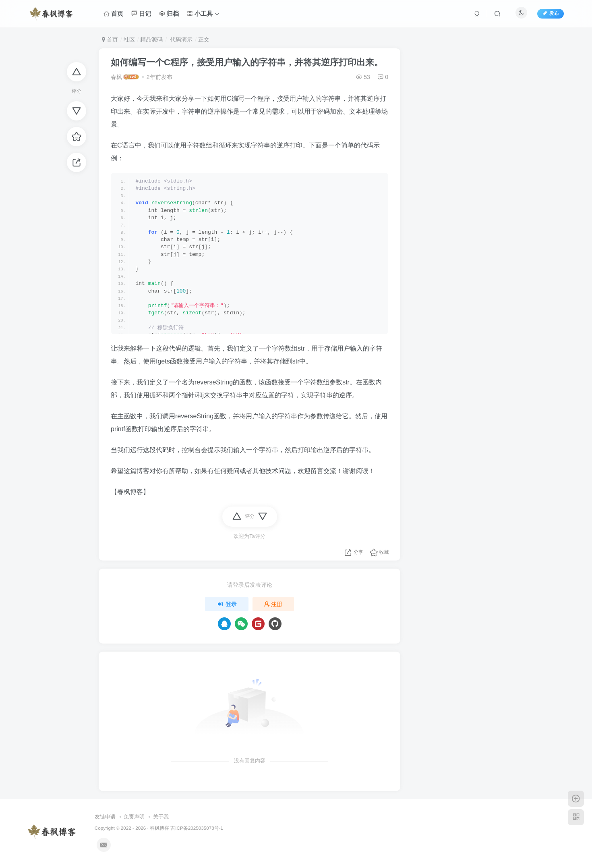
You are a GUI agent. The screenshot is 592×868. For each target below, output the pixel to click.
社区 (129, 39)
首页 (110, 39)
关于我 (161, 817)
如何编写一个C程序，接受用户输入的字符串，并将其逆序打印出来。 (247, 62)
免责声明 (134, 817)
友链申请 (105, 817)
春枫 (116, 77)
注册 (273, 604)
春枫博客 (159, 828)
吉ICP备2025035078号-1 (197, 828)
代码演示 (180, 39)
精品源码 (151, 39)
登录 (227, 604)
